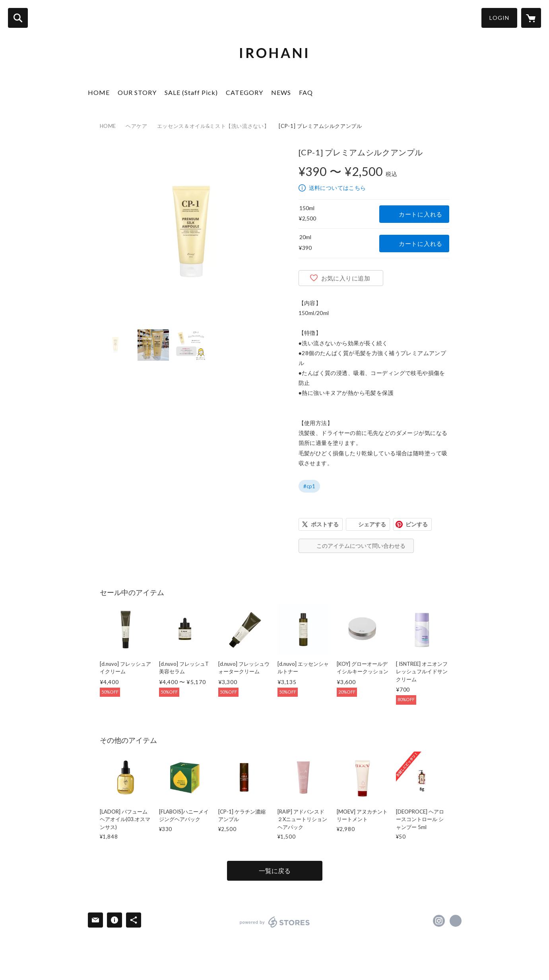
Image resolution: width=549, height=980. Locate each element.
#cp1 (309, 486)
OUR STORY (137, 92)
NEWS (281, 92)
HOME (99, 92)
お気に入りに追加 (346, 278)
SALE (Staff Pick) (191, 92)
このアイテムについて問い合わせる (361, 546)
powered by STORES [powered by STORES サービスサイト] (275, 922)
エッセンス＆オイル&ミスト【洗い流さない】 (213, 126)
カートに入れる (421, 214)
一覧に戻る (275, 871)
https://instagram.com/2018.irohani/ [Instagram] (439, 921)
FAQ (306, 92)
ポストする (325, 524)
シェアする (372, 524)
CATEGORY (244, 92)
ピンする (417, 524)
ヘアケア (137, 126)
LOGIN (499, 18)
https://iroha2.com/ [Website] (456, 921)
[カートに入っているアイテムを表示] (531, 18)
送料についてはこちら (338, 188)
